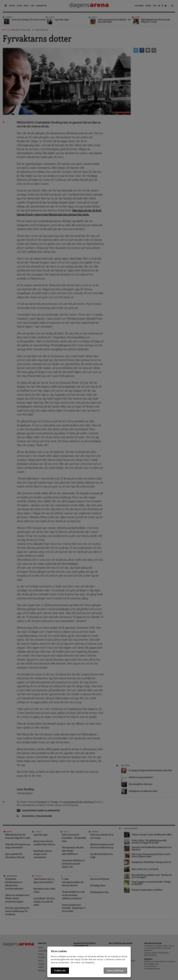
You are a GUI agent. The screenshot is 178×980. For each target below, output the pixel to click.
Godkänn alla (60, 971)
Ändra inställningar (115, 971)
